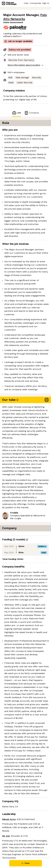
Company (32, 113)
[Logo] (9, 3)
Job (16, 113)
